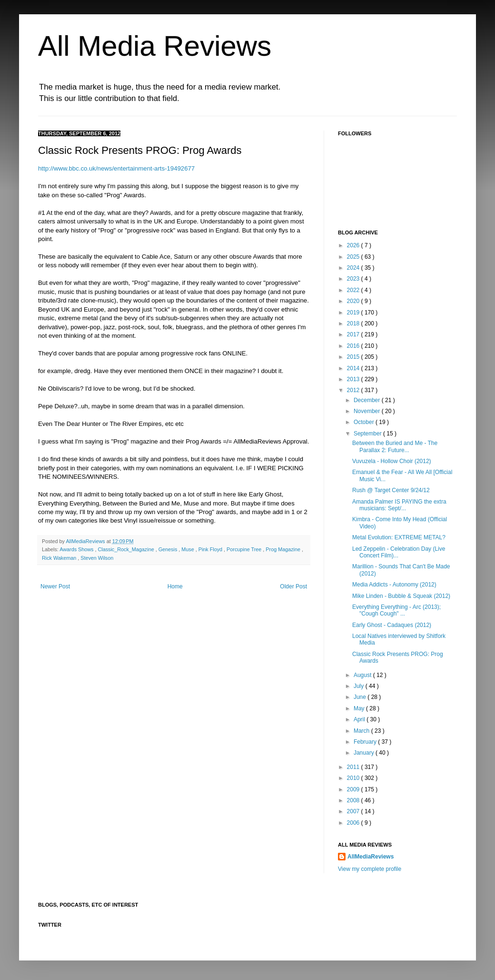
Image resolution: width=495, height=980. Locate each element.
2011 (354, 767)
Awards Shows (77, 549)
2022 (354, 290)
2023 (354, 279)
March (362, 731)
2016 (354, 346)
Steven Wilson (97, 558)
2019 (354, 313)
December (368, 400)
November (368, 411)
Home (175, 586)
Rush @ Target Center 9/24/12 (391, 490)
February (366, 742)
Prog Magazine (284, 549)
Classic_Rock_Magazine (126, 549)
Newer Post (55, 586)
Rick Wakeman (60, 558)
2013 (354, 379)
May (360, 708)
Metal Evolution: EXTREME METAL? (399, 537)
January (365, 753)
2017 (354, 334)
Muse (188, 549)
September (368, 434)
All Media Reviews (155, 46)
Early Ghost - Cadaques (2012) (392, 625)
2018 (354, 323)
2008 (354, 800)
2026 (354, 245)
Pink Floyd (211, 549)
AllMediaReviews (86, 541)
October (365, 422)
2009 (354, 789)
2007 (354, 811)
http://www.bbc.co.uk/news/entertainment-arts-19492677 (116, 168)
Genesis (169, 549)
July (360, 686)
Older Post (293, 586)
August (363, 675)
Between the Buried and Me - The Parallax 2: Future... (395, 446)
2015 (354, 357)
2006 (354, 823)
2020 (354, 301)
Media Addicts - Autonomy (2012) (394, 585)
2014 (354, 368)
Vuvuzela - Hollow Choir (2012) (392, 461)
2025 (354, 257)
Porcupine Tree (245, 549)
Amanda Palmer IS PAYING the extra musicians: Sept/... (399, 505)
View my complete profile (370, 869)
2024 (354, 268)
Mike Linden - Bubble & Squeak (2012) (401, 596)
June (361, 697)
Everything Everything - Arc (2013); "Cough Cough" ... (396, 610)
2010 (354, 778)
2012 (354, 390)
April (360, 719)
